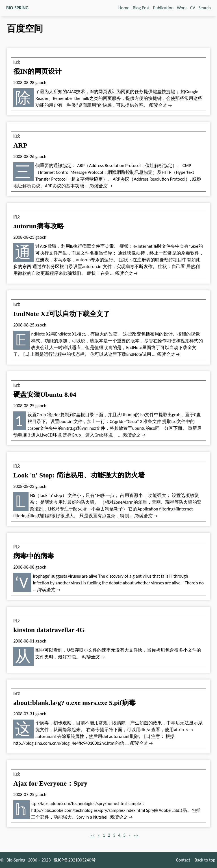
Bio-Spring (16, 860)
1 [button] (104, 835)
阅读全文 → (160, 105)
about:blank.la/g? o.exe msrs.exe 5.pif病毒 (74, 703)
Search (205, 8)
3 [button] (114, 835)
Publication (163, 8)
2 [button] (109, 835)
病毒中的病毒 (34, 556)
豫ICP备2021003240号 (75, 860)
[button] (93, 835)
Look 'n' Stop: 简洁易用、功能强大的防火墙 (79, 475)
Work (182, 8)
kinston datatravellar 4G (49, 630)
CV (193, 8)
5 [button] (124, 835)
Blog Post (141, 8)
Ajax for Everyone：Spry (50, 783)
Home (124, 8)
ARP (20, 145)
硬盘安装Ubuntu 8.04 (45, 394)
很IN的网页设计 (37, 71)
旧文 (17, 62)
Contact (183, 860)
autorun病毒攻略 (39, 226)
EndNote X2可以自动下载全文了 (62, 314)
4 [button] (119, 835)
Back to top (205, 860)
